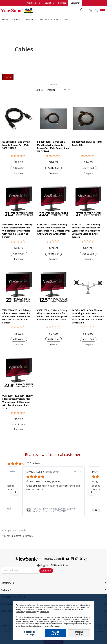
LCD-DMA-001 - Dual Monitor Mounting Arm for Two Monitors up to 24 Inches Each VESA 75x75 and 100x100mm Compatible (88, 316)
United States (60, 565)
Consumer (75, 3)
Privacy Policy (21, 612)
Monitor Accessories (49, 20)
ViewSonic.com (34, 3)
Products (17, 20)
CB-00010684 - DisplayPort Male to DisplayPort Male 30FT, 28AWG (16, 145)
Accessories (30, 20)
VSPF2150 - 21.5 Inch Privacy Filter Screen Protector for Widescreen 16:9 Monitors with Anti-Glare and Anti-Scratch (17, 231)
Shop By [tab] (8, 77)
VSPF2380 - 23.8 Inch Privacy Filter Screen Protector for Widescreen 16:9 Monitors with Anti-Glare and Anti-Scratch (17, 402)
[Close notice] (90, 604)
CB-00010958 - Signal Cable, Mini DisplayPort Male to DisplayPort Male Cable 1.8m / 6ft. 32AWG (53, 147)
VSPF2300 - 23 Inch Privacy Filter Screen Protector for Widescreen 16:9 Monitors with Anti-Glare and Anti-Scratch (17, 316)
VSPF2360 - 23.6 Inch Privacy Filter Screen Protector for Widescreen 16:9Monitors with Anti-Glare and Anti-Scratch (53, 229)
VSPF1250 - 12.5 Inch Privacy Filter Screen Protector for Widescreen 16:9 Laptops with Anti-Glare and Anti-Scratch (53, 315)
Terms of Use (44, 612)
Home (5, 20)
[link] (54, 510)
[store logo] (41, 10)
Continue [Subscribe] (46, 571)
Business (62, 3)
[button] (19, 173)
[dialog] (54, 619)
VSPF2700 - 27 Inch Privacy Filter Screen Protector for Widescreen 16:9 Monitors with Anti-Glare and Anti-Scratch (86, 231)
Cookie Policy (31, 612)
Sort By (40, 90)
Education (49, 3)
